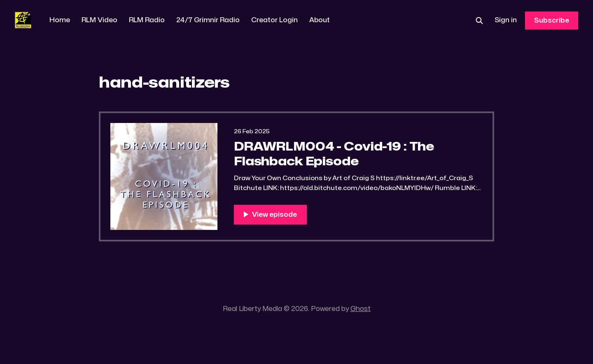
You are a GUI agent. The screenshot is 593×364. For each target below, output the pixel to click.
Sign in (506, 20)
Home (60, 20)
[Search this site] (479, 21)
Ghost (361, 309)
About (320, 20)
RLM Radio (147, 20)
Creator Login (274, 20)
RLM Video (99, 20)
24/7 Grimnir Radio (208, 20)
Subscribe (552, 21)
